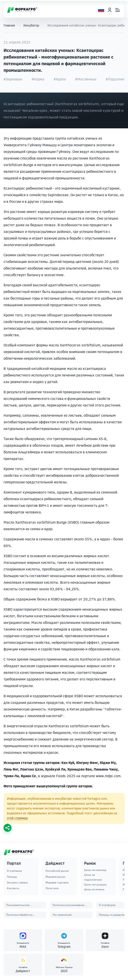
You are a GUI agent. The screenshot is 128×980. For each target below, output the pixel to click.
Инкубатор (31, 25)
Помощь (12, 877)
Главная (9, 25)
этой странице (17, 818)
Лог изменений (62, 915)
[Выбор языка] (101, 10)
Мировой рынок (56, 877)
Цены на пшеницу (95, 870)
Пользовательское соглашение (18, 906)
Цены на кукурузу (95, 884)
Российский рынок (57, 871)
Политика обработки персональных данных (20, 916)
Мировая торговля (57, 882)
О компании (14, 871)
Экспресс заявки (17, 882)
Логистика (52, 888)
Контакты (13, 888)
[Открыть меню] (118, 10)
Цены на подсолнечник (93, 877)
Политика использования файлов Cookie (68, 906)
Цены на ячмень (94, 889)
